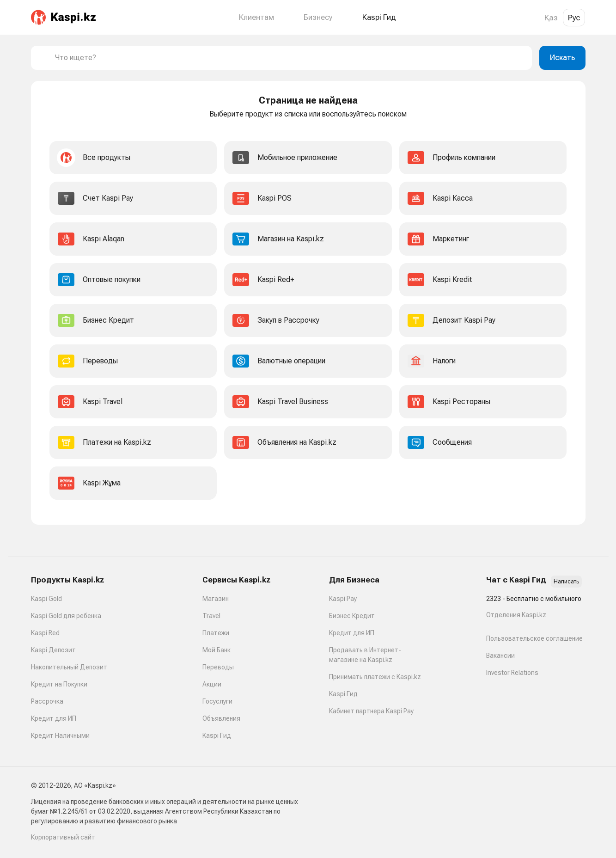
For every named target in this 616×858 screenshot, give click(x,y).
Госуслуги (217, 701)
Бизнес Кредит (352, 616)
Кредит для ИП (54, 718)
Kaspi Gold (46, 599)
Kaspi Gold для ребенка (66, 616)
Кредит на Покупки (59, 684)
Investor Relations (512, 673)
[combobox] (290, 58)
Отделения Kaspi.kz (516, 615)
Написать (566, 582)
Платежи (216, 633)
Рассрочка (47, 701)
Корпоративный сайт (63, 837)
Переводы (218, 667)
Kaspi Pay (343, 599)
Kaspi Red (45, 633)
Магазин (216, 599)
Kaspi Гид (217, 735)
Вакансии (500, 656)
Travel (211, 616)
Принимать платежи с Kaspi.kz (375, 677)
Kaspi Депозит (53, 650)
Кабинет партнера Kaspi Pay (371, 711)
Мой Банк (217, 650)
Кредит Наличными (60, 735)
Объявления (221, 718)
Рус (574, 18)
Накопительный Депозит (69, 667)
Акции (212, 684)
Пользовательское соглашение (534, 638)
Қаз (551, 18)
